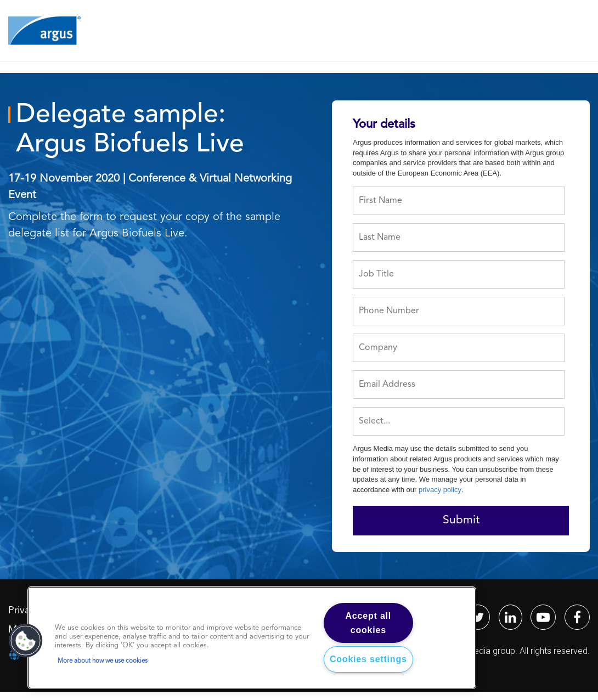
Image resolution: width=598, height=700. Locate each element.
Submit (461, 520)
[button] (26, 641)
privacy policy (440, 490)
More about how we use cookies (103, 661)
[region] (252, 638)
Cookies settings (368, 659)
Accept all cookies (369, 623)
